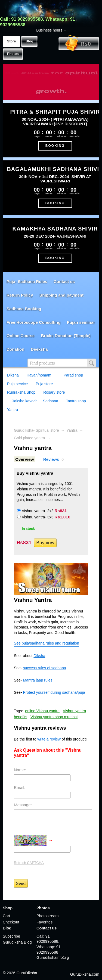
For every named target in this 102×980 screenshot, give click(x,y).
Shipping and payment (61, 295)
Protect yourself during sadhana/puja (54, 692)
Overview (24, 459)
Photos (13, 54)
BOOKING (55, 146)
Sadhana (51, 401)
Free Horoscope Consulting (33, 322)
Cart (6, 916)
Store (11, 41)
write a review (49, 739)
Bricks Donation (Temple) (66, 336)
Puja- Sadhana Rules (27, 281)
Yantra (13, 410)
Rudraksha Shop (21, 392)
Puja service (17, 384)
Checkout (11, 922)
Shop (8, 908)
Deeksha (39, 349)
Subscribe (11, 936)
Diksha (13, 375)
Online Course (21, 336)
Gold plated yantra (29, 438)
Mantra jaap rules (38, 680)
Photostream (48, 916)
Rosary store (54, 392)
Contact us (64, 281)
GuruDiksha (27, 973)
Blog (29, 41)
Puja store (44, 384)
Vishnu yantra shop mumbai (54, 717)
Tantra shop (76, 401)
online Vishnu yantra (42, 711)
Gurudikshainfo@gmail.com (53, 957)
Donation (15, 349)
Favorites (44, 922)
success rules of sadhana (44, 668)
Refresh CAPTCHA (29, 863)
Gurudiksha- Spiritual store (36, 430)
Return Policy (20, 295)
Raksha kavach (24, 401)
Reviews (51, 459)
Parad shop (73, 375)
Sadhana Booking (24, 309)
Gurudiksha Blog (17, 942)
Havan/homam (39, 375)
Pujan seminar (81, 322)
